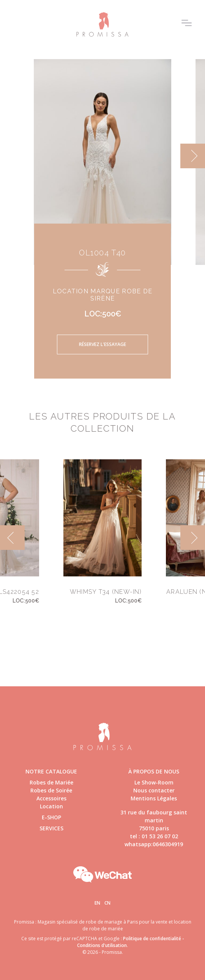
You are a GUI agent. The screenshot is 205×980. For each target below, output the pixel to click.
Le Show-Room (154, 782)
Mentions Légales (154, 798)
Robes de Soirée (51, 790)
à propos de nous (154, 771)
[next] (193, 156)
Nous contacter (154, 790)
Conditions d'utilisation (102, 945)
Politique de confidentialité (152, 939)
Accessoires (51, 798)
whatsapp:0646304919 (154, 844)
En (97, 903)
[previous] (12, 538)
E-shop (51, 817)
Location (51, 806)
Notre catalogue (51, 771)
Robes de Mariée (51, 782)
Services (51, 828)
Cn (107, 903)
